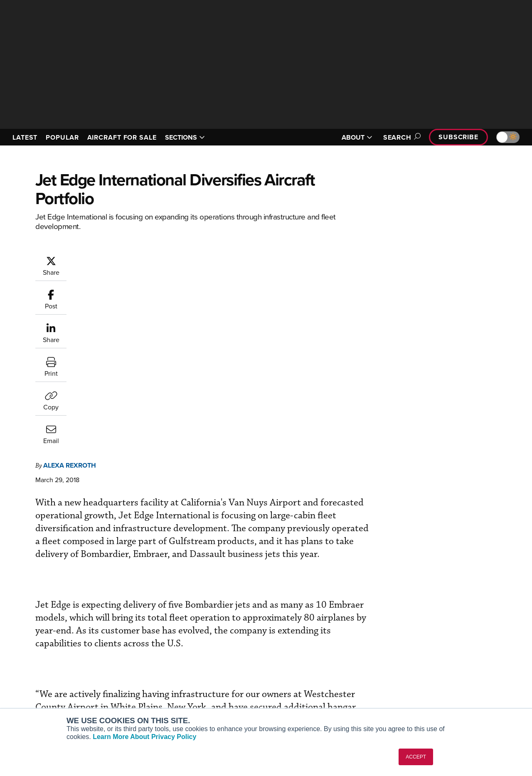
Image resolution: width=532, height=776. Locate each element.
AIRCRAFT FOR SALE (122, 137)
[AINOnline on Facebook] (7, 606)
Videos (288, 678)
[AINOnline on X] (39, 606)
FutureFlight (27, 689)
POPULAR (62, 137)
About (421, 644)
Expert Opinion (299, 656)
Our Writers (429, 656)
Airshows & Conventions (312, 701)
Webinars (291, 689)
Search (401, 137)
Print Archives (298, 644)
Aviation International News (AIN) (61, 656)
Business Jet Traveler (44, 678)
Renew (154, 667)
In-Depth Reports (302, 667)
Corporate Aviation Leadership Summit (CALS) (63, 704)
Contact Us (428, 678)
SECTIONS (185, 137)
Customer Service (169, 656)
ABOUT (357, 137)
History (423, 667)
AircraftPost (32, 667)
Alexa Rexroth (119, 260)
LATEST (25, 137)
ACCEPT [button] (416, 757)
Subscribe (458, 137)
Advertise (431, 689)
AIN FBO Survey (37, 644)
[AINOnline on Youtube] (23, 606)
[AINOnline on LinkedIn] (56, 606)
